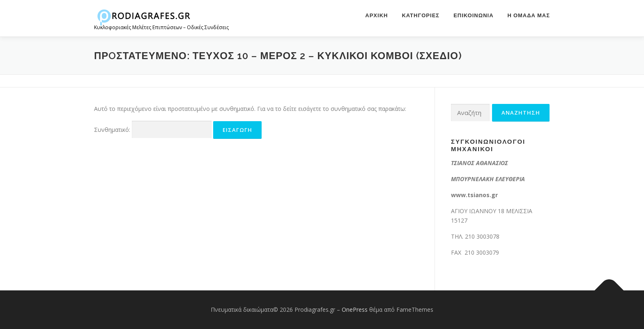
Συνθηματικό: (153, 130)
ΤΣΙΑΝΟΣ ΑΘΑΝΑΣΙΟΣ (480, 163)
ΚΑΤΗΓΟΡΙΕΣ (421, 15)
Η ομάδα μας (529, 15)
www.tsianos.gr (474, 195)
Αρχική (376, 15)
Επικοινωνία (473, 15)
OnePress (355, 309)
